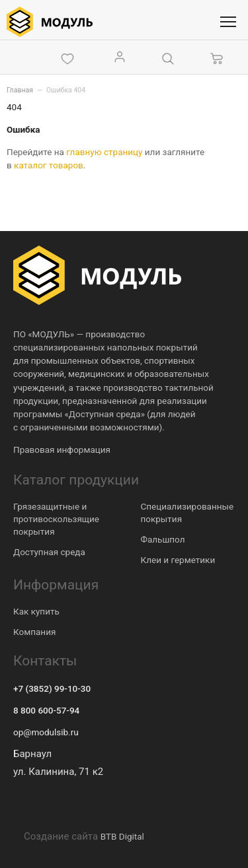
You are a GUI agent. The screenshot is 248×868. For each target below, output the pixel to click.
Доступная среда (49, 552)
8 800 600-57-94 (46, 710)
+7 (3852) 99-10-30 (52, 688)
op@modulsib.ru (46, 732)
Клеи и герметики (178, 560)
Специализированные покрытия (187, 513)
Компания (34, 632)
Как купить (36, 611)
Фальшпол (163, 539)
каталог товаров (49, 165)
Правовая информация (62, 450)
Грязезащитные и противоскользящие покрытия (56, 519)
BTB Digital (122, 836)
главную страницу (104, 152)
